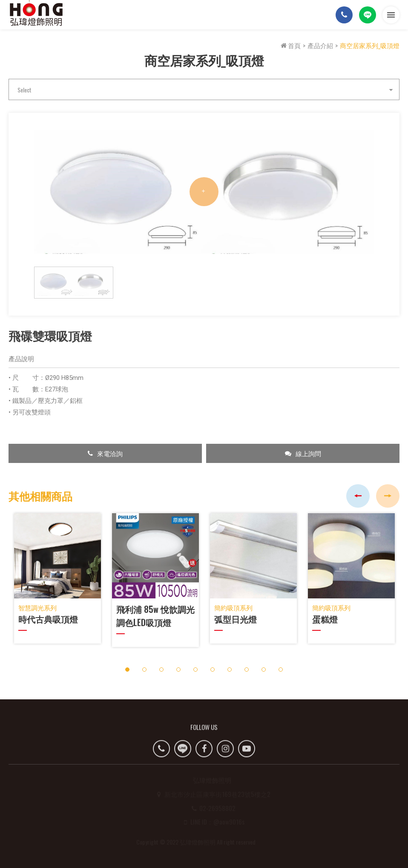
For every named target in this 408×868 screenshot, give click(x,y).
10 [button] (281, 669)
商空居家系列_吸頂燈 (370, 45)
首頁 (291, 45)
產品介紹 (320, 45)
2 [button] (145, 669)
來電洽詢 (105, 453)
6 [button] (213, 669)
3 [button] (162, 669)
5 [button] (196, 669)
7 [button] (230, 669)
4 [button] (179, 669)
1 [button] (128, 669)
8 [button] (247, 669)
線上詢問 (303, 453)
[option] (204, 192)
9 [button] (264, 669)
